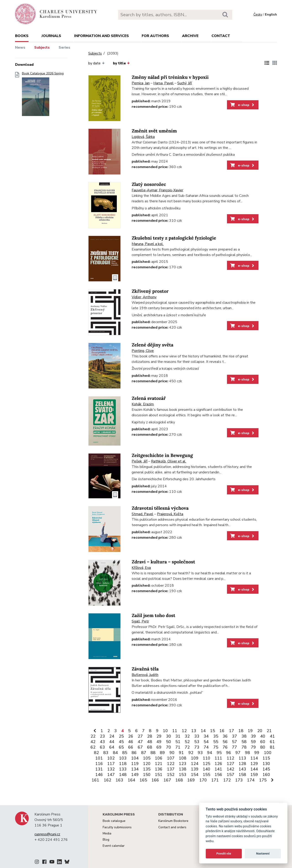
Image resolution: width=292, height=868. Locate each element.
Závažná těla (145, 669)
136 (159, 769)
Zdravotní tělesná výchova (160, 508)
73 (197, 747)
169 (191, 780)
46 (131, 742)
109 (195, 758)
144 (254, 769)
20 (260, 731)
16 (222, 731)
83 (106, 753)
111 (218, 758)
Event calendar (114, 846)
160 (266, 775)
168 (179, 780)
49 (159, 742)
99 (257, 753)
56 (225, 742)
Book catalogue (114, 821)
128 (242, 764)
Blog (106, 840)
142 (231, 769)
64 (112, 747)
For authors (155, 36)
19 (250, 731)
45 (121, 742)
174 (251, 780)
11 (175, 731)
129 (254, 764)
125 (207, 764)
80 (263, 747)
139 (195, 769)
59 (253, 742)
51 (178, 742)
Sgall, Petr (140, 621)
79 (253, 747)
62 (93, 747)
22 (93, 736)
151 (159, 775)
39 (253, 736)
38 (244, 736)
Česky (258, 15)
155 (207, 775)
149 (135, 775)
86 (134, 753)
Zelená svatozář (149, 398)
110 (207, 758)
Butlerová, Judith (145, 675)
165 (143, 780)
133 (123, 769)
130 (266, 764)
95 (219, 753)
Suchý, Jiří (185, 83)
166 (155, 780)
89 (162, 753)
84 (115, 753)
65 (121, 747)
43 (102, 742)
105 (147, 758)
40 (263, 736)
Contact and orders (172, 827)
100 (268, 753)
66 (131, 747)
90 (172, 753)
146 (99, 775)
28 (150, 736)
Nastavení (263, 853)
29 (159, 736)
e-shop (243, 105)
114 (254, 758)
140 (207, 769)
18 (241, 731)
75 (216, 747)
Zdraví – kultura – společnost (163, 562)
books (22, 36)
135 (147, 769)
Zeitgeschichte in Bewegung (162, 455)
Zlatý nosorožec (149, 184)
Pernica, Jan (141, 83)
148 (123, 775)
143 (242, 769)
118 (123, 764)
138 (183, 769)
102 (111, 758)
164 (132, 780)
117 (111, 764)
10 (165, 731)
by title (121, 63)
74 (206, 747)
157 (231, 775)
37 (235, 736)
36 (225, 736)
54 (206, 742)
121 (159, 764)
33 (197, 736)
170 (203, 780)
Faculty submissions (117, 827)
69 (159, 747)
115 (266, 758)
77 (235, 747)
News (20, 47)
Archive (190, 36)
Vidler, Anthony (144, 297)
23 (102, 736)
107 (171, 758)
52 (187, 742)
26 (131, 736)
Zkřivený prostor (150, 291)
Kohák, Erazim (143, 404)
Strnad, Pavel (142, 514)
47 (140, 742)
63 (102, 747)
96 (229, 753)
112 (231, 758)
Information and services (102, 36)
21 (269, 731)
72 (187, 747)
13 (194, 731)
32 (187, 736)
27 (140, 736)
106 (159, 758)
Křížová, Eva (141, 568)
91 (181, 753)
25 (121, 736)
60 (263, 742)
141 (218, 769)
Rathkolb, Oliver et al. (169, 461)
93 (200, 753)
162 (108, 780)
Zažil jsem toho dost (153, 616)
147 (111, 775)
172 (227, 780)
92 (191, 753)
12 (184, 731)
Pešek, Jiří (139, 461)
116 (99, 764)
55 (216, 742)
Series (64, 47)
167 (167, 780)
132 (111, 769)
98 (248, 753)
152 (171, 775)
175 (263, 780)
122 (171, 764)
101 (99, 758)
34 (206, 736)
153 (183, 775)
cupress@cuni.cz (47, 834)
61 (272, 742)
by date (96, 63)
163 (119, 780)
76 (225, 747)
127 (231, 764)
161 (95, 780)
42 (93, 742)
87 (144, 753)
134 (135, 769)
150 (147, 775)
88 (153, 753)
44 (112, 742)
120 (147, 764)
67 (140, 747)
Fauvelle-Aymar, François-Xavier (157, 190)
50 (169, 742)
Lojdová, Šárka (143, 137)
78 (244, 747)
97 (238, 753)
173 (239, 780)
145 (266, 769)
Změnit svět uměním (154, 131)
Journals (51, 36)
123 (183, 764)
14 (203, 731)
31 (178, 736)
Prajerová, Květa (170, 514)
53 (197, 742)
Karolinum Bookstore (173, 821)
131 (99, 769)
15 (213, 731)
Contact (221, 36)
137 (171, 769)
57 (235, 742)
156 (218, 775)
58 (244, 742)
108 (183, 758)
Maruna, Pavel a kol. (148, 244)
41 (272, 736)
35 (216, 736)
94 (210, 753)
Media (107, 833)
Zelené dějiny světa (152, 345)
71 (178, 747)
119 (135, 764)
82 (96, 753)
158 (242, 775)
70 (169, 747)
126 (218, 764)
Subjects (42, 47)
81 (272, 747)
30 (169, 736)
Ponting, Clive (143, 351)
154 (195, 775)
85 (125, 753)
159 (254, 775)
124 (195, 764)
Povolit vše (224, 853)
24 (112, 736)
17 (232, 731)
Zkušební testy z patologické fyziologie (174, 238)
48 (150, 742)
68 (150, 747)
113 (242, 758)
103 (123, 758)
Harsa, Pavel (163, 83)
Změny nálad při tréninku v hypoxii (170, 77)
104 (135, 758)
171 (215, 780)
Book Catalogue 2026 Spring (43, 95)
